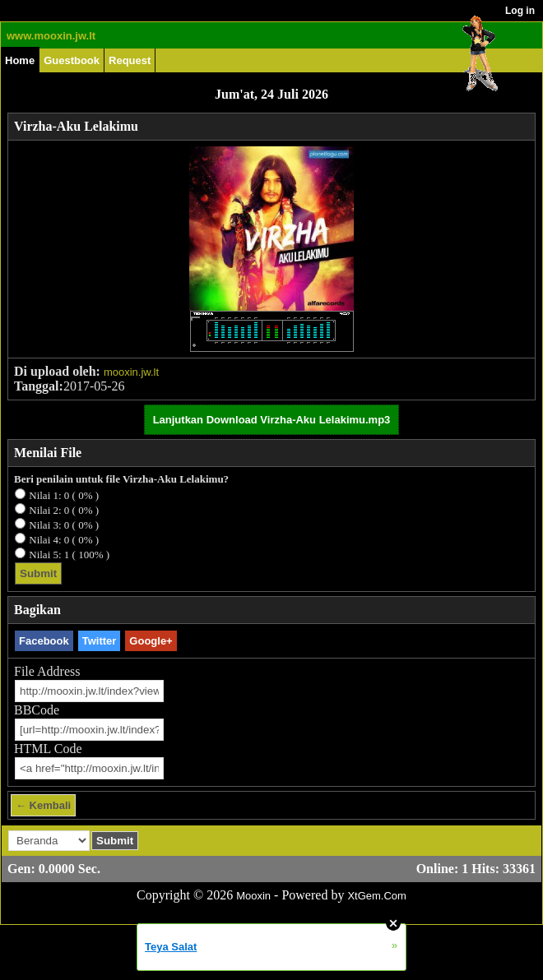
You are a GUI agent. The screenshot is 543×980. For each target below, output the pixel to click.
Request (130, 60)
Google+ (151, 641)
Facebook (44, 641)
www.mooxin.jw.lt (51, 36)
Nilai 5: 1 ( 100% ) (69, 555)
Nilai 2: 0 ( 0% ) (64, 510)
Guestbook (72, 60)
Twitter (100, 641)
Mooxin (253, 896)
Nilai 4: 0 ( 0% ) (64, 540)
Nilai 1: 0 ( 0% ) (64, 495)
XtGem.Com (377, 896)
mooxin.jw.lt (131, 372)
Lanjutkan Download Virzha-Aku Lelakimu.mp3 (272, 420)
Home (20, 60)
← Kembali (43, 805)
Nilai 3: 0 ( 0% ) (64, 525)
